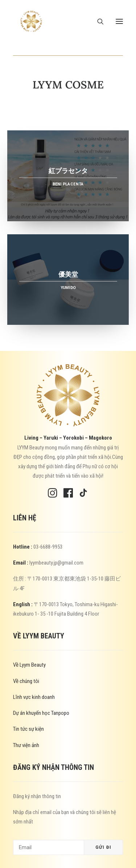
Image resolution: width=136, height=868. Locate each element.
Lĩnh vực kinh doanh (34, 697)
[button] (119, 21)
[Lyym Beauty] (31, 21)
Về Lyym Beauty (29, 665)
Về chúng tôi (26, 681)
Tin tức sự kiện (28, 729)
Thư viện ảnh (26, 745)
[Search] (97, 21)
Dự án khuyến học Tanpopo (41, 713)
